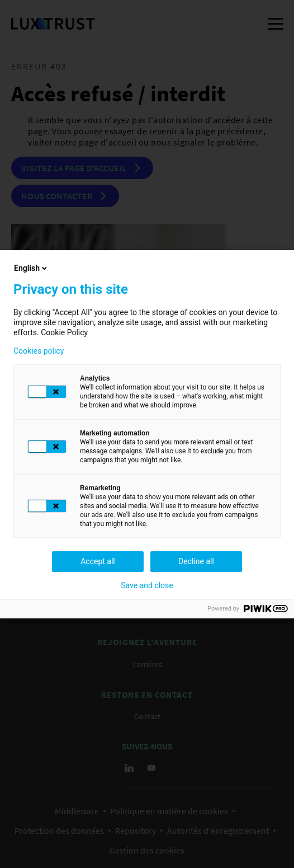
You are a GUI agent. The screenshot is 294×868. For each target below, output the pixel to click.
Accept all (98, 561)
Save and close (147, 585)
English (31, 268)
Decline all (196, 561)
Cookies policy (39, 351)
